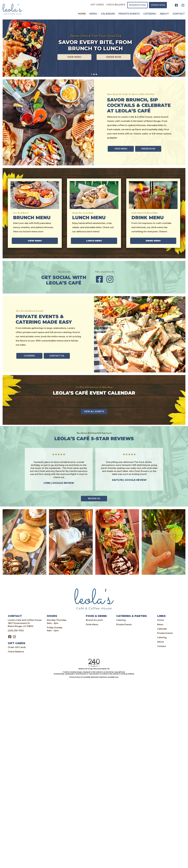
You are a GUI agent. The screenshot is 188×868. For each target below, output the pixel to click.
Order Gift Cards (17, 647)
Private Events (124, 625)
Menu (160, 625)
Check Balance (16, 652)
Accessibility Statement (90, 677)
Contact (162, 646)
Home (161, 620)
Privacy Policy (75, 677)
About (161, 642)
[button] (176, 5)
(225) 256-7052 (16, 631)
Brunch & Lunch (94, 620)
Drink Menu (92, 625)
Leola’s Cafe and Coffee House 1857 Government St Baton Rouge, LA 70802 (25, 623)
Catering (121, 620)
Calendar (162, 629)
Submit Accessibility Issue (109, 677)
